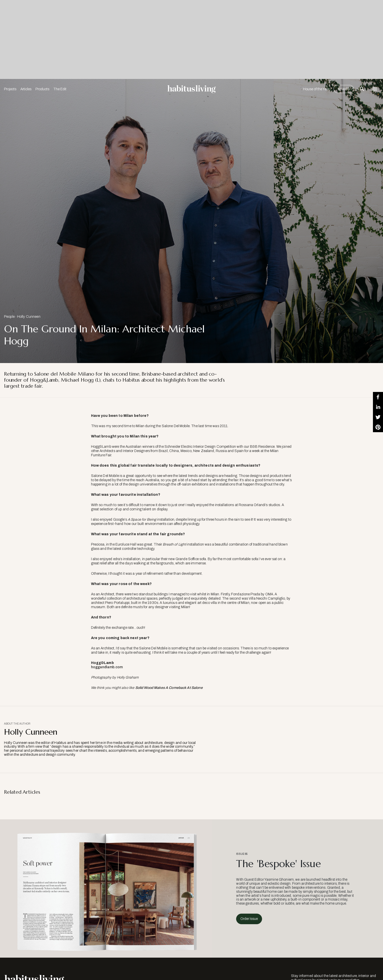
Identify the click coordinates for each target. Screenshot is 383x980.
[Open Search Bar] (362, 89)
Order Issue (249, 919)
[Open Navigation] (375, 89)
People (9, 317)
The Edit (60, 89)
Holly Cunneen (29, 317)
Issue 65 (344, 89)
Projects (10, 89)
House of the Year (316, 89)
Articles (26, 89)
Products (42, 89)
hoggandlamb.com (107, 667)
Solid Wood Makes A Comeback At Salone (169, 688)
